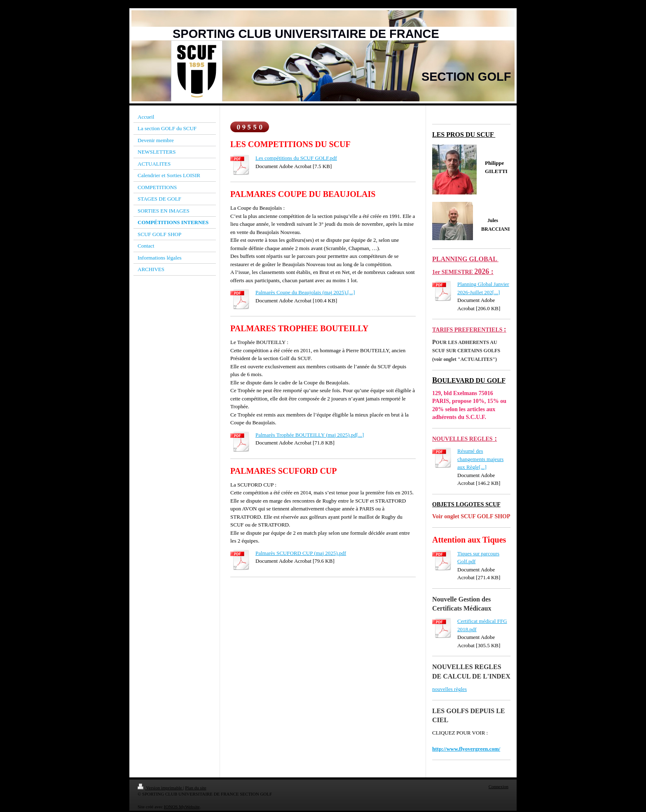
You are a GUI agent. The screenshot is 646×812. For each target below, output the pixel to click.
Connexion (499, 786)
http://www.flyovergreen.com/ (466, 749)
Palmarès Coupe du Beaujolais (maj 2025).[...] (305, 292)
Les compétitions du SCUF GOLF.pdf (296, 158)
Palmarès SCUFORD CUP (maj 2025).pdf (301, 553)
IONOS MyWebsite (182, 807)
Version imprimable (160, 788)
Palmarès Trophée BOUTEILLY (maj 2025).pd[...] (310, 435)
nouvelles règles (449, 689)
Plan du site (195, 788)
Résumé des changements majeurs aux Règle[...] (480, 459)
